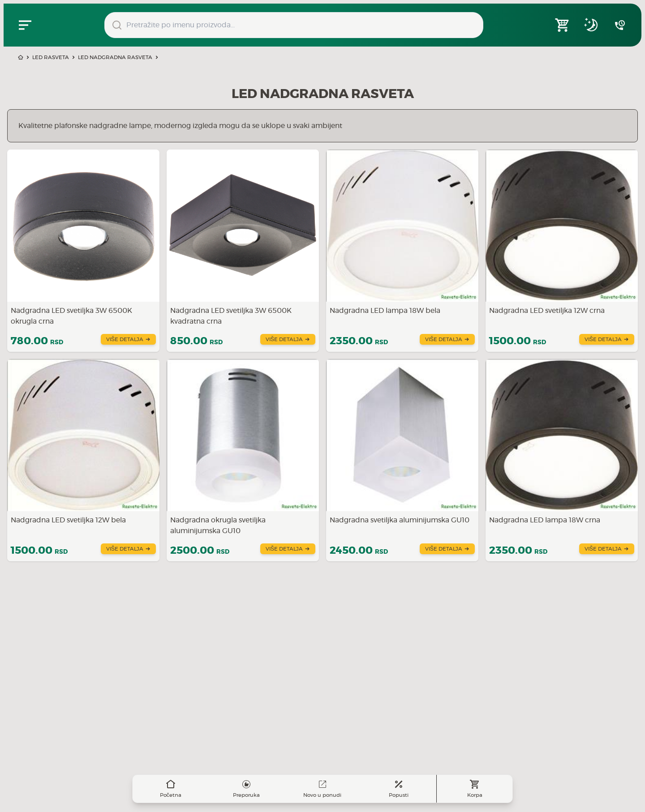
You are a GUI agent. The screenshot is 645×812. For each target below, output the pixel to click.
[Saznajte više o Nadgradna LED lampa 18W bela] (402, 251)
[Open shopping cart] (563, 25)
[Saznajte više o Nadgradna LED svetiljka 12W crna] (562, 251)
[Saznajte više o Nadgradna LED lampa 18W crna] (562, 460)
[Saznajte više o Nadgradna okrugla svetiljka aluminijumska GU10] (243, 460)
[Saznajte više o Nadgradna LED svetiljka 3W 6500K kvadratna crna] (243, 251)
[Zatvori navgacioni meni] (25, 25)
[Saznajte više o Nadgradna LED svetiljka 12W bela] (83, 460)
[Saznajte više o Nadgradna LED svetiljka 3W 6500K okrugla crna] (83, 251)
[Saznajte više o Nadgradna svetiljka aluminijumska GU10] (402, 460)
